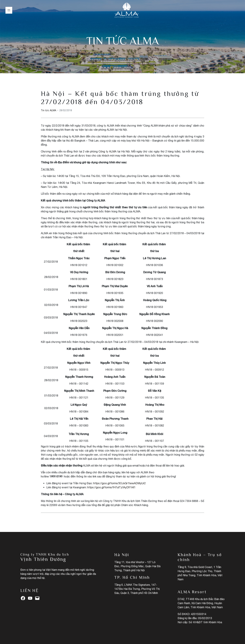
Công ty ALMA (107, 151)
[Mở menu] (9, 10)
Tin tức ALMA (123, 41)
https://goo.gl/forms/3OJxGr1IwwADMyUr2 (119, 483)
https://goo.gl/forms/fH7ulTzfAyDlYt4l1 (111, 487)
